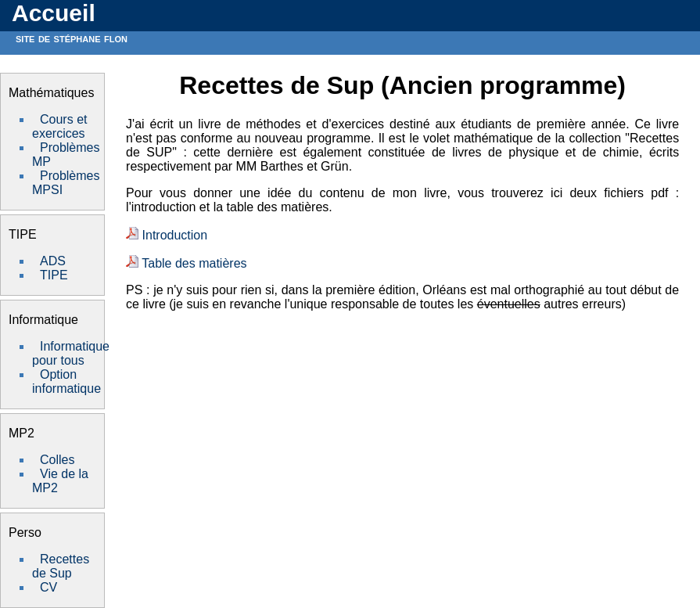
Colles (57, 460)
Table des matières (186, 263)
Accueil (54, 13)
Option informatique (66, 381)
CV (48, 587)
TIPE (54, 275)
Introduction (167, 235)
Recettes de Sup (61, 566)
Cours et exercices (59, 126)
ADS (53, 261)
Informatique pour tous (71, 353)
